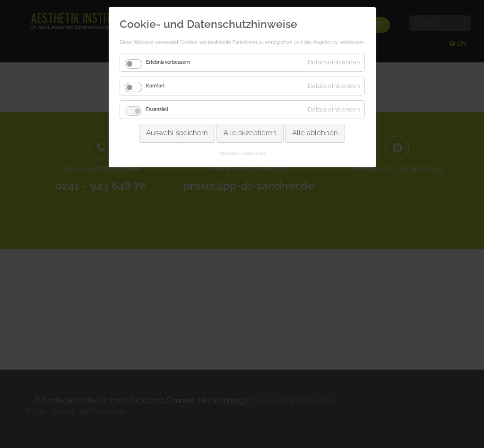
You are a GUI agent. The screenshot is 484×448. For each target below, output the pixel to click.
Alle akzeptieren (250, 133)
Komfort (156, 86)
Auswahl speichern (177, 133)
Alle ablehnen (315, 133)
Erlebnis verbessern (168, 62)
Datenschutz (254, 153)
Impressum (229, 153)
